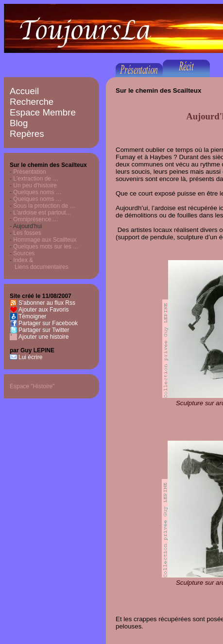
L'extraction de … (36, 179)
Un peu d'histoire (35, 185)
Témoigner (32, 316)
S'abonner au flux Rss (47, 303)
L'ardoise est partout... (42, 213)
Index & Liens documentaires (39, 264)
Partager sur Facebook (48, 323)
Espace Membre (43, 112)
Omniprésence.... (35, 219)
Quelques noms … (37, 192)
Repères (27, 134)
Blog (19, 123)
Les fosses (27, 233)
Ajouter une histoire (43, 337)
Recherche (32, 102)
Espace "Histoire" (32, 386)
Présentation (29, 172)
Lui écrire (30, 357)
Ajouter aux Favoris (43, 310)
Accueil (24, 91)
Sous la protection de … (44, 206)
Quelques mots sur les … (46, 247)
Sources (24, 253)
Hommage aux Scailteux (45, 240)
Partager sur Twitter (44, 330)
